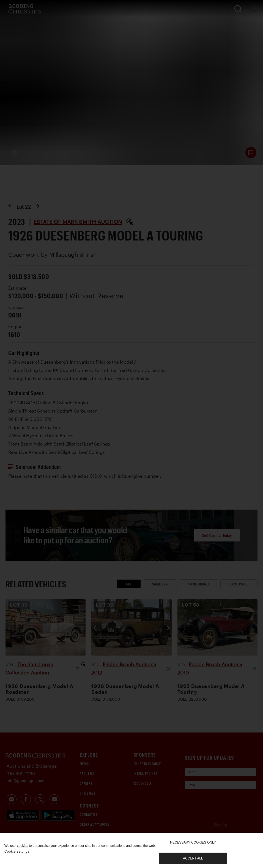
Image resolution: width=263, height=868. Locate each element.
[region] (131, 850)
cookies (22, 846)
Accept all (193, 858)
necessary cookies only (193, 842)
